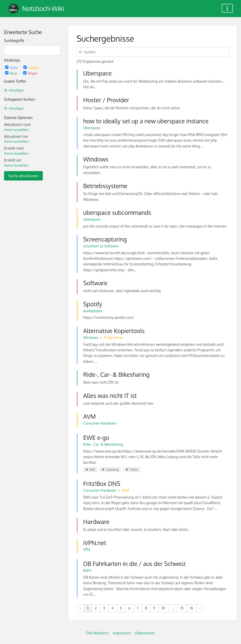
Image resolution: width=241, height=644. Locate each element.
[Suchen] (81, 52)
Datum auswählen (16, 130)
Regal (30, 73)
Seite (12, 68)
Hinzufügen (14, 90)
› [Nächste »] (200, 608)
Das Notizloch (97, 633)
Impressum (122, 633)
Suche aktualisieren (23, 176)
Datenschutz (145, 633)
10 (163, 608)
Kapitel (31, 68)
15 (182, 608)
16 (191, 608)
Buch (12, 73)
